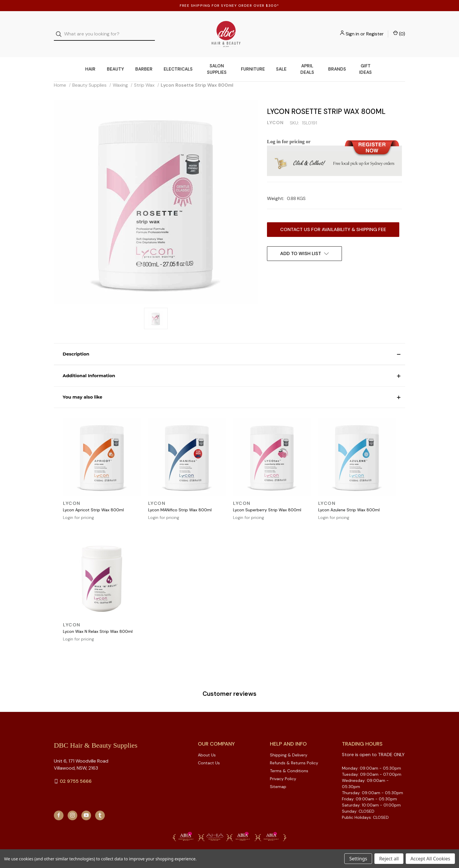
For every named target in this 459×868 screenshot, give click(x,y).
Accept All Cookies (430, 859)
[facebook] (59, 807)
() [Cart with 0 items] (399, 30)
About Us (207, 747)
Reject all (389, 859)
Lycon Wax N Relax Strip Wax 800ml (98, 623)
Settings (358, 859)
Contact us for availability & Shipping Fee (333, 222)
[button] (229, 346)
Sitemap (278, 779)
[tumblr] (100, 807)
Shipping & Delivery (289, 747)
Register (375, 30)
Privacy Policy (283, 771)
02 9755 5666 (76, 773)
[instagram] (72, 807)
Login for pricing (78, 510)
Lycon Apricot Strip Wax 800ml (93, 502)
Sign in (352, 30)
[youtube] (86, 807)
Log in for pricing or (289, 134)
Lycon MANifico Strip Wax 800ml (180, 502)
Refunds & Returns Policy (294, 755)
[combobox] (104, 30)
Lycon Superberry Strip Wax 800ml (267, 502)
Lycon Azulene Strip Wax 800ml (349, 502)
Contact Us (209, 755)
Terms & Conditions (289, 763)
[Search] (60, 30)
